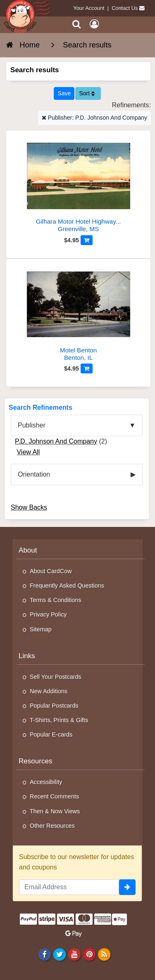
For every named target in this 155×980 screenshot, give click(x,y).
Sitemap (41, 629)
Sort (87, 93)
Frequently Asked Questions (67, 586)
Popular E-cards (51, 734)
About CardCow (51, 571)
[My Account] (94, 24)
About (28, 550)
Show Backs (29, 507)
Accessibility (46, 782)
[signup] (127, 887)
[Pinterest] (89, 954)
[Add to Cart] (87, 240)
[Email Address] (69, 887)
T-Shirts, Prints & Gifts (59, 720)
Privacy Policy (48, 614)
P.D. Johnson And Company (56, 441)
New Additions (49, 691)
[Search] (77, 24)
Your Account (89, 8)
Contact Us (125, 8)
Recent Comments (54, 796)
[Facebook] (44, 954)
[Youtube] (74, 954)
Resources (36, 761)
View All (28, 452)
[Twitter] (59, 954)
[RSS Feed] (104, 954)
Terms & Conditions (56, 600)
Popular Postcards (54, 706)
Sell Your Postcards (56, 677)
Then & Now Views (55, 811)
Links (27, 656)
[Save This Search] (64, 93)
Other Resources (52, 826)
